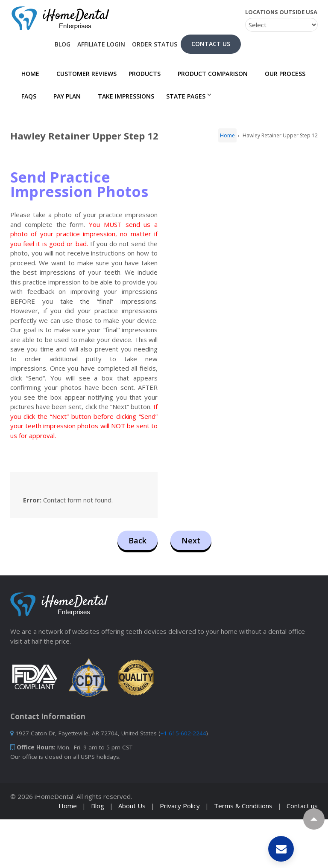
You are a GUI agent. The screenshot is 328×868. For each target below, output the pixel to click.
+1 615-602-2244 (183, 733)
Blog (63, 44)
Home (28, 74)
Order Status (155, 44)
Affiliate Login (101, 44)
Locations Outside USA (281, 12)
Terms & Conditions (243, 806)
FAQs (26, 96)
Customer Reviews (84, 74)
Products (145, 74)
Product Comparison (210, 74)
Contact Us (211, 44)
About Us (132, 806)
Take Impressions (123, 96)
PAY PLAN (64, 96)
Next (191, 540)
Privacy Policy (180, 806)
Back (138, 540)
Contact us (302, 806)
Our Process (283, 74)
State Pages (186, 96)
